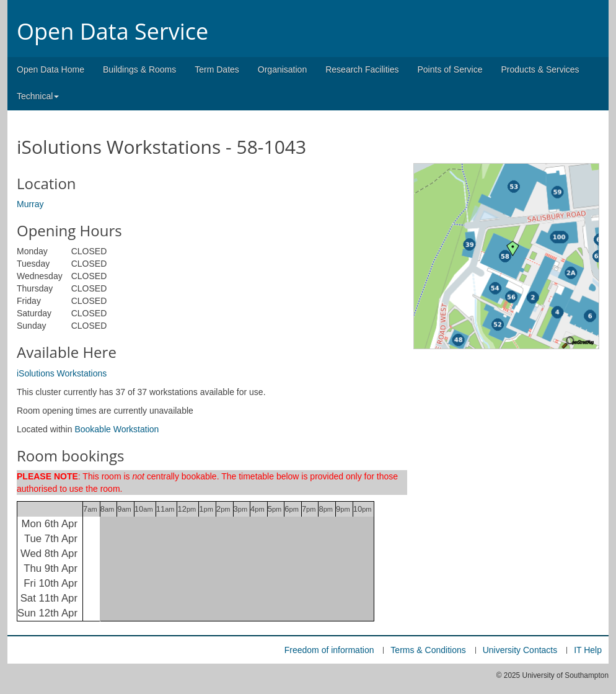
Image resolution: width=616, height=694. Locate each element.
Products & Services (540, 69)
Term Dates (217, 69)
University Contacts (520, 650)
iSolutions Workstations (62, 373)
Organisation (282, 69)
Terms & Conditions (428, 650)
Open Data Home (51, 69)
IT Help (588, 650)
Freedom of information (329, 650)
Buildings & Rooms (139, 69)
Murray (30, 204)
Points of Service (450, 69)
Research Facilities (362, 69)
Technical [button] (38, 96)
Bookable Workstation (117, 429)
